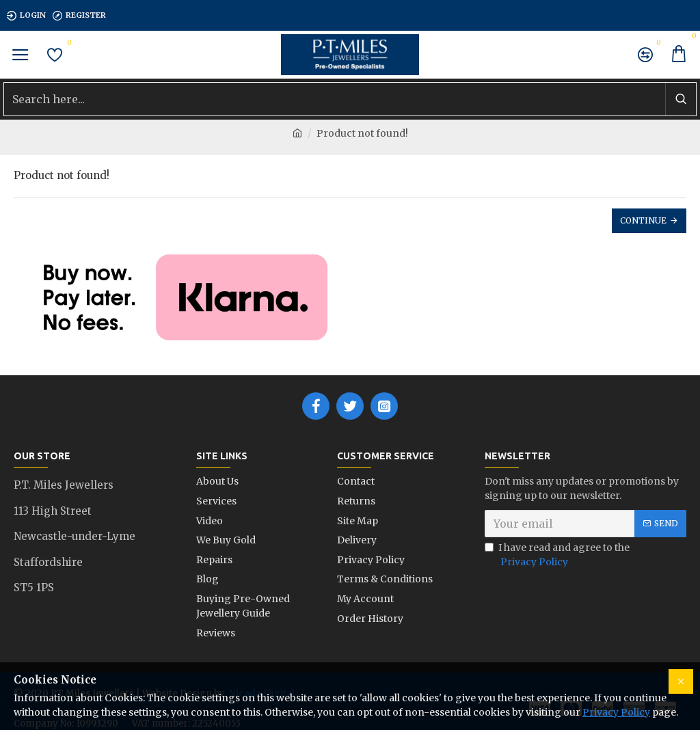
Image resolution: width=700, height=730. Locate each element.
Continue (643, 220)
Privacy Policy (616, 712)
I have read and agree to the (557, 556)
